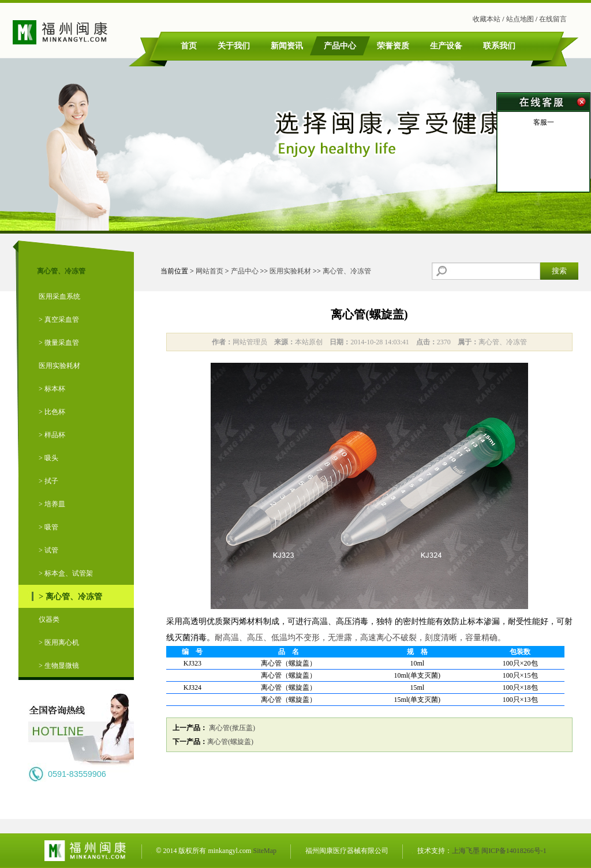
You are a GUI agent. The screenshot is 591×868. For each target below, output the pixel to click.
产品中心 (245, 271)
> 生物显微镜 (59, 666)
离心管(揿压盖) (231, 728)
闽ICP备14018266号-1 (514, 851)
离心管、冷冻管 (347, 271)
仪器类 (49, 619)
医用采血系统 (59, 296)
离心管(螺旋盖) (230, 742)
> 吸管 (48, 527)
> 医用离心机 (59, 642)
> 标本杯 (52, 389)
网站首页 (210, 271)
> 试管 (48, 550)
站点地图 (520, 19)
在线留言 (553, 19)
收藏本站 (487, 19)
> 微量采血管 (59, 343)
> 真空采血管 (59, 320)
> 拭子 (48, 481)
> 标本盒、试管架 (66, 573)
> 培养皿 (52, 504)
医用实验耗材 (59, 366)
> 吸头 (48, 458)
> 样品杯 (52, 435)
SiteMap (265, 851)
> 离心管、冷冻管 (70, 596)
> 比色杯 (52, 412)
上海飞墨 (466, 851)
